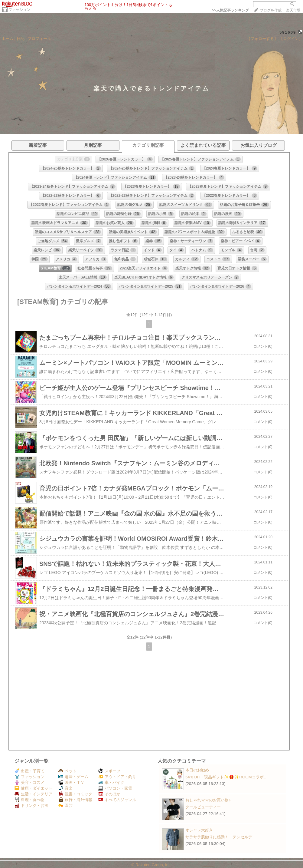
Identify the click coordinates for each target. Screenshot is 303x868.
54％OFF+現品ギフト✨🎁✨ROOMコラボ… (226, 777)
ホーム (7, 39)
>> (230, 10)
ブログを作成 (271, 10)
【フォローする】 (262, 39)
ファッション (19, 10)
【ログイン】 (291, 39)
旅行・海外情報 (75, 800)
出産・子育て (29, 771)
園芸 (65, 805)
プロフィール (39, 39)
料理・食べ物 (29, 800)
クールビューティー (203, 807)
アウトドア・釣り (117, 777)
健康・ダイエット (33, 788)
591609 (288, 32)
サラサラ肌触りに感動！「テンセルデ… (221, 837)
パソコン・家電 (115, 788)
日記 (21, 39)
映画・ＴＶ (71, 782)
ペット (67, 771)
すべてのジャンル (117, 800)
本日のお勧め (197, 770)
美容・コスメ (29, 782)
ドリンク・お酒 (31, 805)
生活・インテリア (33, 794)
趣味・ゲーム (73, 777)
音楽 (65, 788)
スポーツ (109, 771)
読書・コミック (75, 794)
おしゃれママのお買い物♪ (208, 800)
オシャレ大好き (199, 830)
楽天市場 (293, 10)
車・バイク (111, 782)
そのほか (109, 794)
